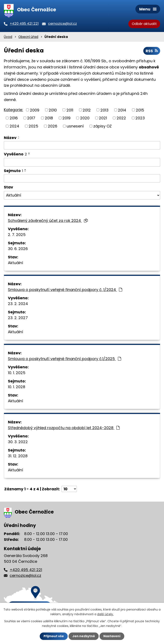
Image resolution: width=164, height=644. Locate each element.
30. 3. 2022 (18, 442)
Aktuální (15, 263)
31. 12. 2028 (18, 456)
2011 (70, 110)
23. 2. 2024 (18, 304)
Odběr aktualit (144, 24)
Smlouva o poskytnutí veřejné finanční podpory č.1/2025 (64, 359)
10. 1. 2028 (17, 387)
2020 (85, 118)
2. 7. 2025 (17, 235)
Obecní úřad (28, 37)
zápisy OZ (102, 126)
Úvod (8, 37)
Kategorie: (13, 110)
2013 (104, 110)
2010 (53, 110)
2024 (14, 126)
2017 (31, 118)
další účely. (105, 614)
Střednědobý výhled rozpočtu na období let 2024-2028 (64, 428)
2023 (140, 118)
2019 (66, 118)
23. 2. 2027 (18, 318)
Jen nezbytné (84, 636)
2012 (87, 110)
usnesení (75, 126)
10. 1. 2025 (17, 373)
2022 (121, 118)
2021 (103, 118)
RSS (152, 51)
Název (10, 138)
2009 (35, 110)
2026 (53, 126)
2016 (14, 118)
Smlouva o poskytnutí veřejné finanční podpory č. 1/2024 (65, 290)
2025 (33, 126)
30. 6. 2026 (18, 249)
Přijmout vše (54, 636)
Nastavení (112, 636)
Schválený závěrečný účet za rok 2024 (48, 221)
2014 (122, 110)
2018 (49, 118)
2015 (140, 110)
